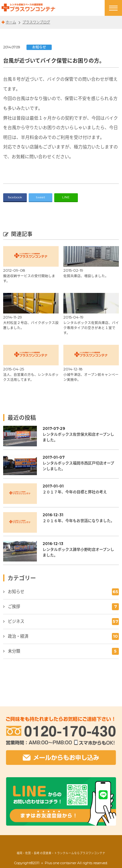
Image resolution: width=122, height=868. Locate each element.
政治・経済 (64, 636)
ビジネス (64, 622)
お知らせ (39, 47)
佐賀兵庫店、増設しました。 (86, 276)
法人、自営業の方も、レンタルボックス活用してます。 (31, 377)
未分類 (64, 651)
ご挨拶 (64, 607)
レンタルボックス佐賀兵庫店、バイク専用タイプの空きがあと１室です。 (91, 328)
